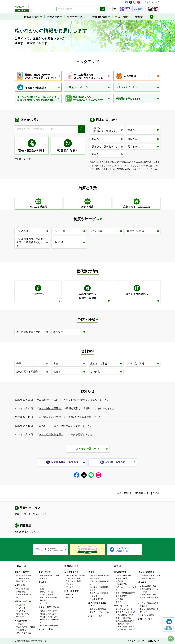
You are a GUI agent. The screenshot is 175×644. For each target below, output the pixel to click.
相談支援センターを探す (49, 621)
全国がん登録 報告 (148, 586)
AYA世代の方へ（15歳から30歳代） (26, 628)
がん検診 (44, 578)
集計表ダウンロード (124, 609)
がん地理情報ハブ (123, 615)
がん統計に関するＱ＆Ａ (150, 575)
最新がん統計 (121, 578)
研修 (90, 572)
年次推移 (119, 581)
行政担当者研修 (96, 599)
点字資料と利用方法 (50, 417)
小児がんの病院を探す (49, 617)
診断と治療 (21, 592)
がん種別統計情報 (123, 575)
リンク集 (44, 603)
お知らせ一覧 (45, 629)
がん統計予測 (121, 584)
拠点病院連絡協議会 (98, 609)
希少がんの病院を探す (49, 625)
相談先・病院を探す (48, 607)
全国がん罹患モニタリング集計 (149, 590)
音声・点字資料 (47, 595)
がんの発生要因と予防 (49, 575)
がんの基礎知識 (23, 589)
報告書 (43, 600)
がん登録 (20, 617)
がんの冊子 (45, 426)
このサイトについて (151, 2)
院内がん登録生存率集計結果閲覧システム (125, 628)
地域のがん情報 (23, 614)
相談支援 (70, 597)
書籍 (42, 589)
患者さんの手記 (47, 592)
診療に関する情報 (73, 578)
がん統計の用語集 (147, 578)
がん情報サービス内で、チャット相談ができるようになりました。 (73, 400)
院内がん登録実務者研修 (99, 583)
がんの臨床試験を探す (51, 434)
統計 (117, 566)
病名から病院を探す (48, 611)
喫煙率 (119, 602)
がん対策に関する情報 (75, 575)
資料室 (86, 351)
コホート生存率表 (123, 618)
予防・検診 (86, 320)
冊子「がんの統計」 (148, 615)
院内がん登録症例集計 (149, 595)
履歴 (155, 493)
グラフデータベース (124, 612)
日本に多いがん (23, 581)
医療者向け (70, 566)
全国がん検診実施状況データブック (149, 611)
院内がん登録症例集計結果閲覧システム (125, 622)
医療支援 (70, 595)
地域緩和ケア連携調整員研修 (99, 589)
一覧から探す (22, 159)
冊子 (42, 586)
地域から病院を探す (48, 614)
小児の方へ (21, 624)
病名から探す (21, 572)
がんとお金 (21, 611)
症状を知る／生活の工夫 (25, 596)
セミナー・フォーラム (99, 612)
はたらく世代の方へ (25, 633)
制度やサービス (86, 219)
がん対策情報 (71, 572)
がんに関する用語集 (50, 408)
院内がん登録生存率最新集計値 (149, 605)
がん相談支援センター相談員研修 (99, 577)
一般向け (19, 566)
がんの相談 (21, 605)
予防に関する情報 (73, 581)
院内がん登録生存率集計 (149, 599)
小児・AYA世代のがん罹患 (126, 589)
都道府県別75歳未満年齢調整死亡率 (125, 594)
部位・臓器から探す (25, 575)
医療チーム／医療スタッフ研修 (99, 594)
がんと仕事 (21, 608)
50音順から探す (23, 578)
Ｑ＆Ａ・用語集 (145, 572)
